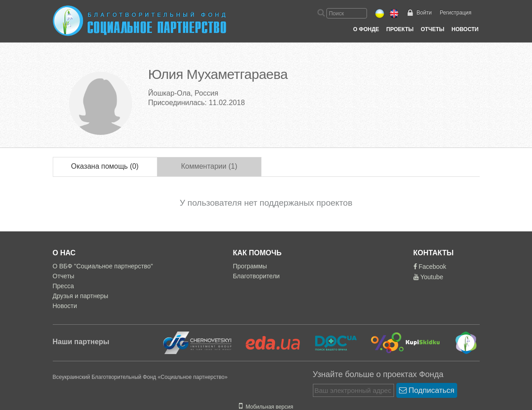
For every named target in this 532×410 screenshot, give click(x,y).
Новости (465, 29)
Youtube (429, 277)
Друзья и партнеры (81, 296)
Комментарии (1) (209, 166)
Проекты (400, 29)
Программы (250, 266)
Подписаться (427, 390)
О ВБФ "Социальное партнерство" (103, 266)
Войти (424, 13)
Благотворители (257, 276)
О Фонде (366, 29)
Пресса (63, 286)
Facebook (430, 267)
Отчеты (432, 29)
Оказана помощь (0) (105, 166)
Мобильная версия (266, 407)
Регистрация (455, 13)
